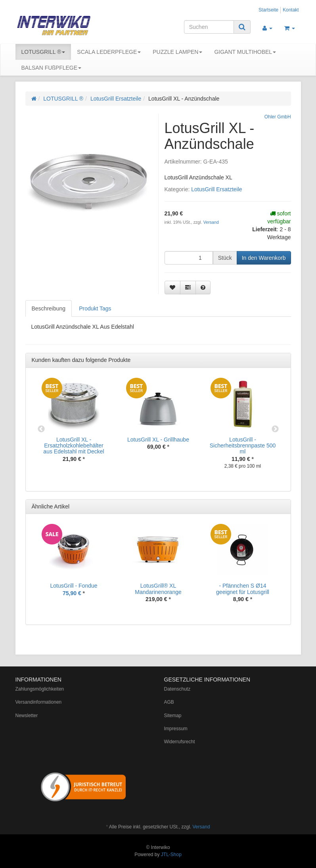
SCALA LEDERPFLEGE (109, 52)
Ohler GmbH (278, 117)
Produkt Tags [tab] (95, 308)
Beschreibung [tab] (49, 308)
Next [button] (275, 429)
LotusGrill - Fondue (74, 586)
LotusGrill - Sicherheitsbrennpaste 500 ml (243, 446)
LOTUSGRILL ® (43, 52)
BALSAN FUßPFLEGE (52, 68)
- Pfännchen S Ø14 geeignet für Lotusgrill (243, 589)
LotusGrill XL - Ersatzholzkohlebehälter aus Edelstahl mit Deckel (74, 446)
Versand (211, 222)
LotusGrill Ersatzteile (116, 99)
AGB (169, 702)
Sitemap (173, 716)
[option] (74, 426)
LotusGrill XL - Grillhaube (158, 440)
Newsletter (27, 716)
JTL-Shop (171, 855)
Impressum (176, 729)
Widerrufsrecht (180, 742)
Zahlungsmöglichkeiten (40, 689)
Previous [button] (41, 429)
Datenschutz (177, 689)
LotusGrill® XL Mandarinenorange (158, 589)
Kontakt (291, 10)
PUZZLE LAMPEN (177, 52)
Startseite (268, 10)
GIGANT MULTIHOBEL (245, 52)
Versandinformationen (39, 702)
